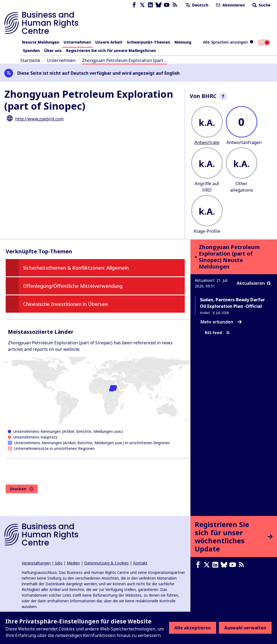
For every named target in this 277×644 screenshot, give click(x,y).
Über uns (53, 50)
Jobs (59, 563)
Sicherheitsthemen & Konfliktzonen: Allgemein (76, 268)
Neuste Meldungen (41, 42)
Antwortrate (207, 142)
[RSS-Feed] (175, 5)
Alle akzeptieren (193, 628)
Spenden (31, 50)
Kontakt (140, 563)
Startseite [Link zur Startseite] (30, 60)
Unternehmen (77, 42)
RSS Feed (217, 333)
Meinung (183, 42)
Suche (261, 5)
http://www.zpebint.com (39, 119)
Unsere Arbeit (109, 42)
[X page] (142, 5)
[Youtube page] (167, 5)
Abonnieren (230, 5)
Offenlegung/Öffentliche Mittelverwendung (73, 286)
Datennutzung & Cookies (106, 563)
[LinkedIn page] (150, 5)
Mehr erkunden (221, 322)
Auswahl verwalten (245, 628)
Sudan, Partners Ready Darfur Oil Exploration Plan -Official (232, 303)
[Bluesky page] (159, 5)
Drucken (22, 489)
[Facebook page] (134, 5)
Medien (73, 563)
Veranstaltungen (36, 563)
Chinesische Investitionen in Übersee (65, 304)
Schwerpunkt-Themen (149, 42)
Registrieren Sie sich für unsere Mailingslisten (111, 50)
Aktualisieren (254, 283)
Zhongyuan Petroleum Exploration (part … (125, 60)
